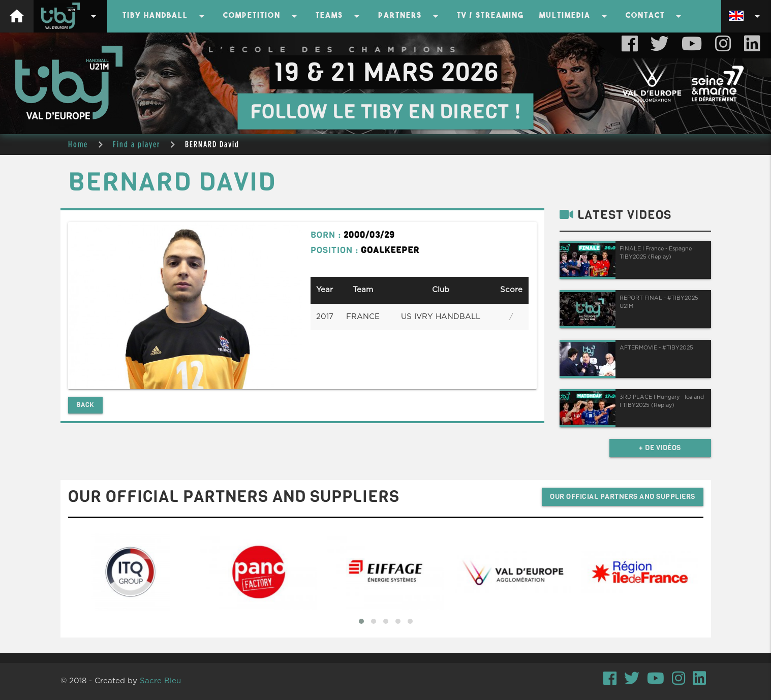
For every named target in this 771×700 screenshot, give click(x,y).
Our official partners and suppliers (623, 497)
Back (85, 405)
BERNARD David (212, 144)
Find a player (136, 144)
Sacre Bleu (160, 681)
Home (78, 144)
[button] (361, 621)
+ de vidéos (660, 448)
